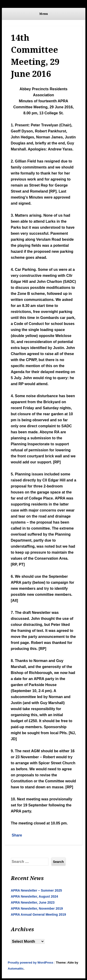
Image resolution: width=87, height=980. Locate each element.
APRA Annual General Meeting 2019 (39, 914)
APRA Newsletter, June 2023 (33, 902)
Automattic (16, 969)
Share (17, 835)
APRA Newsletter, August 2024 (35, 896)
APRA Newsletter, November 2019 (37, 908)
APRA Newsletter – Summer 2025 (36, 890)
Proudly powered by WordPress (31, 963)
